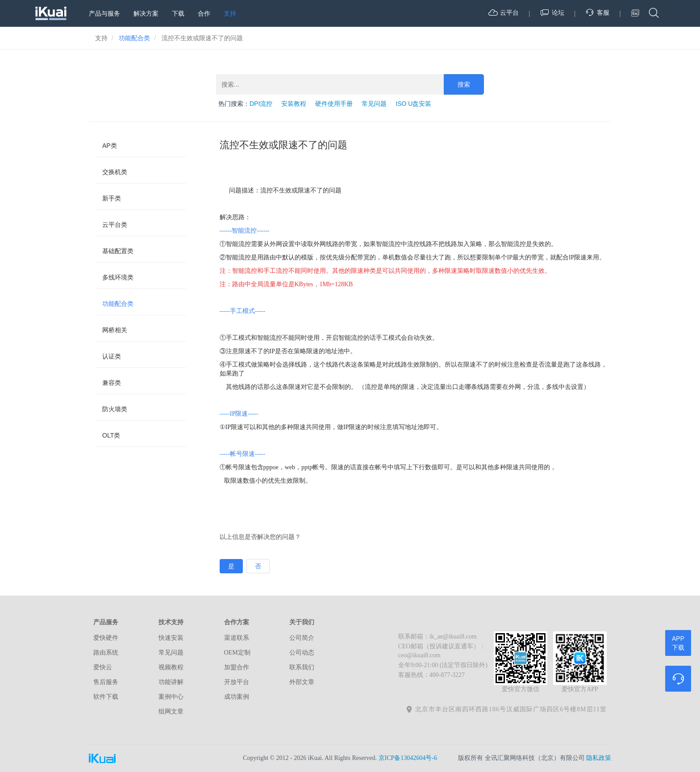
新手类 (112, 198)
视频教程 (171, 667)
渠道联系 (237, 638)
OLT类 (111, 435)
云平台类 (115, 225)
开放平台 (237, 682)
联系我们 (302, 667)
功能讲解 (171, 682)
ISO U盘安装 (413, 104)
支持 (230, 13)
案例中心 (171, 697)
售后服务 (106, 682)
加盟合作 (237, 667)
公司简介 (302, 638)
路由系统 (106, 653)
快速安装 (171, 638)
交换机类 (115, 172)
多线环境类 (118, 277)
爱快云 (103, 667)
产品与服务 (104, 13)
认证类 (112, 356)
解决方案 (146, 13)
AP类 (110, 146)
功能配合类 (118, 304)
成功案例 (237, 697)
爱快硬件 (106, 638)
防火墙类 (115, 409)
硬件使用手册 (334, 104)
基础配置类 (118, 251)
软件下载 (106, 697)
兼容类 (112, 383)
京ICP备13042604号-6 (408, 758)
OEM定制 (237, 653)
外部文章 (302, 682)
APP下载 (678, 643)
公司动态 (302, 653)
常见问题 (374, 104)
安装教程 (294, 104)
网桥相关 (115, 330)
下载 (178, 13)
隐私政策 (599, 758)
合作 (204, 13)
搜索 (464, 84)
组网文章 (171, 711)
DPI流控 (261, 104)
